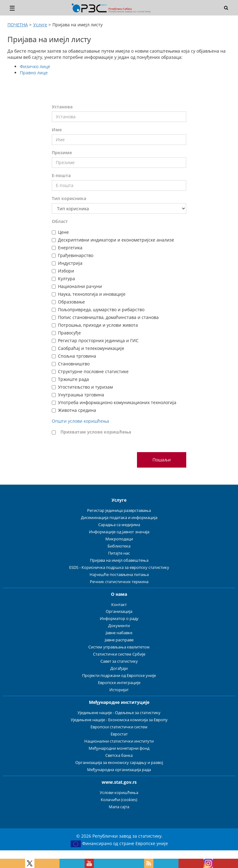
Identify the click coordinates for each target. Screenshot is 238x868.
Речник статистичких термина (119, 582)
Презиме (62, 153)
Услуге (40, 25)
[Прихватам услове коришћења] (54, 432)
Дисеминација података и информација (119, 518)
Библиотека (119, 546)
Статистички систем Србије (119, 654)
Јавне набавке (119, 633)
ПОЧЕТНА (18, 25)
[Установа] (119, 117)
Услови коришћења (119, 793)
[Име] (119, 140)
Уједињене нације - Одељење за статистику (119, 713)
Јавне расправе (119, 640)
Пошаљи (162, 460)
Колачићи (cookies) (119, 800)
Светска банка (119, 755)
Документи (119, 626)
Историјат (119, 690)
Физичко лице (35, 66)
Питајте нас (119, 553)
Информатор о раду (119, 619)
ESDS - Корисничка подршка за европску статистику (119, 567)
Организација (119, 611)
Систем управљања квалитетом (119, 647)
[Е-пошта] (119, 185)
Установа (62, 107)
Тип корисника (69, 198)
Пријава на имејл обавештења (119, 560)
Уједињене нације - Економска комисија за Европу (119, 720)
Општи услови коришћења (80, 421)
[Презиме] (119, 163)
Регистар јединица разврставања (119, 510)
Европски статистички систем (119, 727)
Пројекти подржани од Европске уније (119, 676)
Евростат (119, 734)
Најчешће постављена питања (119, 575)
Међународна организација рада (119, 770)
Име (57, 130)
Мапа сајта (119, 807)
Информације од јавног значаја (119, 532)
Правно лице (34, 73)
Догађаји (119, 668)
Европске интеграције (119, 683)
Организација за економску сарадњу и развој (119, 763)
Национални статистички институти (119, 741)
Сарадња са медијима (119, 525)
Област (60, 221)
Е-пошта (61, 175)
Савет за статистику (119, 661)
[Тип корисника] (119, 208)
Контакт (119, 605)
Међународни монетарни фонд (119, 748)
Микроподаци (119, 539)
